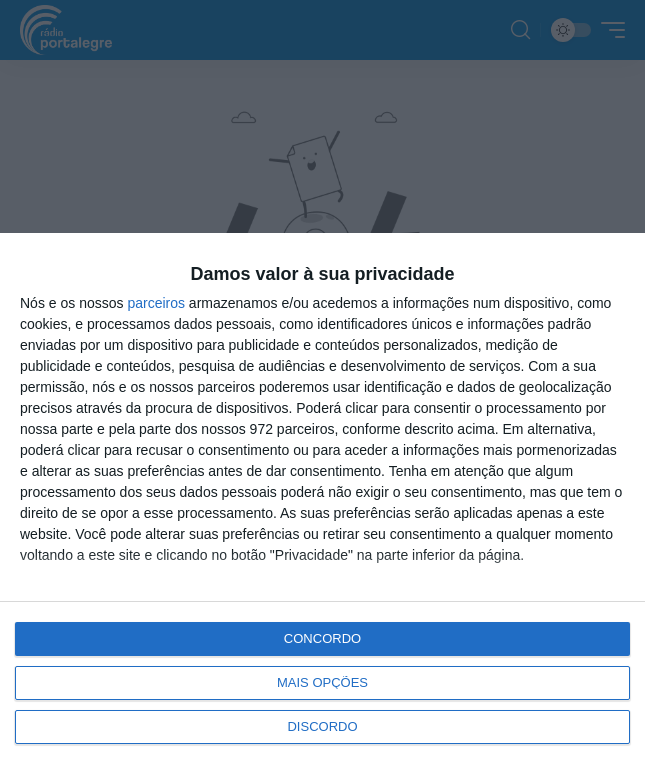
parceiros (156, 303)
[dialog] (322, 505)
